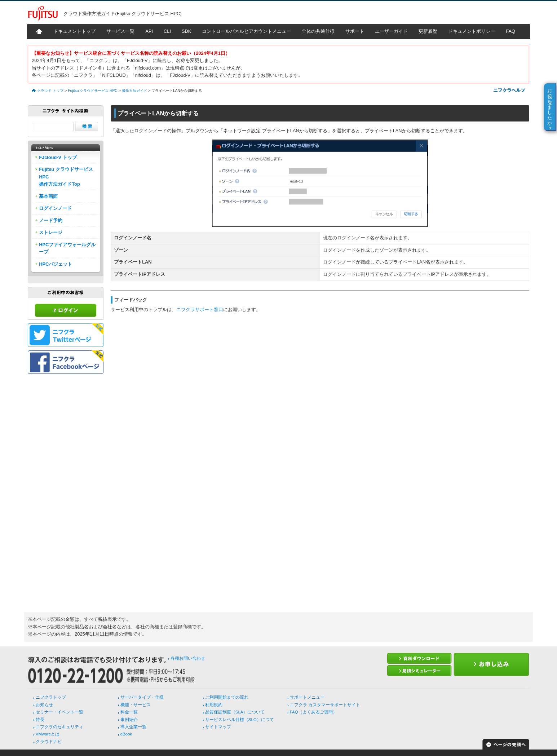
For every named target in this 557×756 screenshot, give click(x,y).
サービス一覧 (120, 31)
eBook (126, 734)
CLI (167, 31)
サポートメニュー (307, 697)
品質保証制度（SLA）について (235, 712)
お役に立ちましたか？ (550, 107)
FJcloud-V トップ (58, 157)
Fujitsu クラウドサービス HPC (92, 91)
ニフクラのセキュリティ (59, 727)
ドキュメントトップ (74, 31)
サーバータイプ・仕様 (142, 697)
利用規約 (214, 705)
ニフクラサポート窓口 (200, 310)
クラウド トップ (50, 91)
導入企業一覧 (133, 727)
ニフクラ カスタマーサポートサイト (325, 705)
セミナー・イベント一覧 (59, 712)
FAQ (510, 31)
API (149, 31)
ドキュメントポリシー (472, 31)
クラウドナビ (49, 742)
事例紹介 (129, 720)
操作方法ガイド (134, 91)
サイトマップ (218, 727)
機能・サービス (136, 705)
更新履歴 (428, 31)
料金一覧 (129, 712)
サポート (355, 31)
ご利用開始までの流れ (227, 697)
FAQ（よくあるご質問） (313, 712)
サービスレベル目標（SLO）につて (240, 720)
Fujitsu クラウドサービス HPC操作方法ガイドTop (66, 177)
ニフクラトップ (51, 697)
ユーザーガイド (391, 31)
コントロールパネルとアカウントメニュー (246, 31)
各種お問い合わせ (188, 658)
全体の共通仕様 (318, 31)
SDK (186, 31)
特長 (40, 720)
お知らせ (44, 705)
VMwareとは (48, 734)
